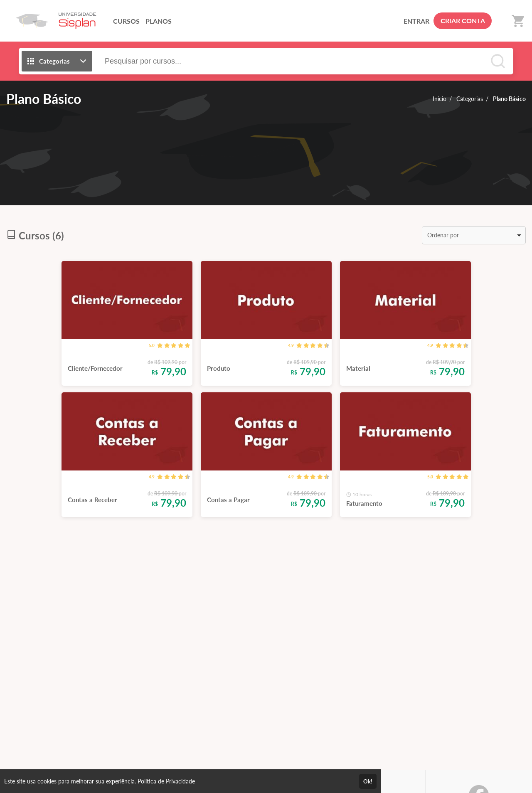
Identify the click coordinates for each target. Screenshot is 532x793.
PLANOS (159, 21)
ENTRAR (416, 21)
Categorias (470, 99)
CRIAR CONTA (463, 21)
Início (440, 99)
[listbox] (474, 235)
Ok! (368, 781)
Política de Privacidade (166, 781)
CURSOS (126, 21)
